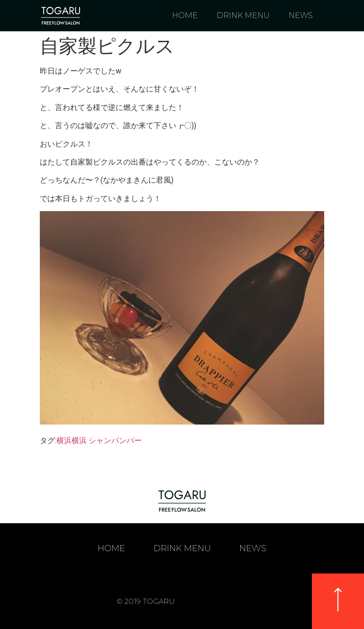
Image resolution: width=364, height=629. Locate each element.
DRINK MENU (243, 15)
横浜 (64, 440)
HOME (185, 15)
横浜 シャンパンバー (107, 440)
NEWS (301, 15)
